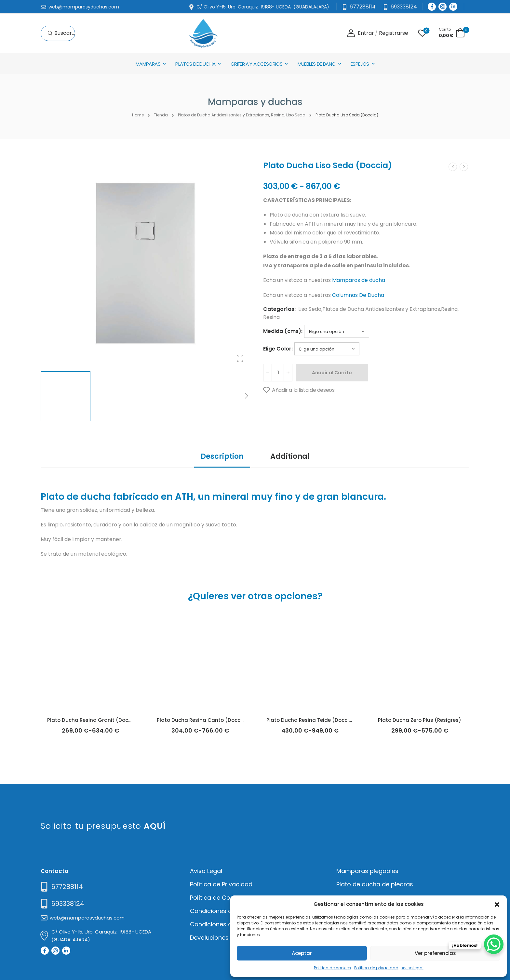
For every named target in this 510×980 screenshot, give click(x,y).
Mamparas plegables (367, 871)
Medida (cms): (283, 331)
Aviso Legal (206, 871)
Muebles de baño (317, 64)
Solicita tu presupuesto (103, 826)
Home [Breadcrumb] (138, 115)
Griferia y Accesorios (256, 64)
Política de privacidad (376, 968)
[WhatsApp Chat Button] (494, 944)
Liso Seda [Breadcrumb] (296, 115)
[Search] (61, 33)
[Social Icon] (432, 7)
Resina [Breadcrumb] (278, 115)
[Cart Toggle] (452, 33)
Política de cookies (332, 968)
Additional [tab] (290, 456)
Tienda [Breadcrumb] (161, 115)
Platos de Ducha (195, 64)
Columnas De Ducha (358, 295)
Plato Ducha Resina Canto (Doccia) (202, 720)
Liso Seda (310, 309)
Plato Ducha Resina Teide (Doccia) (311, 720)
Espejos (360, 64)
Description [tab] (222, 456)
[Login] (361, 33)
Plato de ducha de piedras (375, 884)
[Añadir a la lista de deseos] (299, 390)
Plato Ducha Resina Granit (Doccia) (93, 720)
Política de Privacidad (221, 884)
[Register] (394, 33)
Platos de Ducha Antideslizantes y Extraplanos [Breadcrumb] (224, 115)
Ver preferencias (435, 953)
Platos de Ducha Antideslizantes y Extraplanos (381, 309)
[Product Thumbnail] (145, 263)
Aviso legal (413, 968)
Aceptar (302, 953)
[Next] (246, 396)
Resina (449, 309)
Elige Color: (278, 349)
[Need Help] (400, 7)
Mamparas (148, 64)
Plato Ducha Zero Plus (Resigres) (420, 720)
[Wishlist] (422, 33)
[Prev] (453, 167)
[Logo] (203, 33)
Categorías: (279, 309)
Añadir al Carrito (332, 373)
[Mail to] (80, 7)
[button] (497, 904)
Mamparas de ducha (359, 280)
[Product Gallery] (240, 358)
